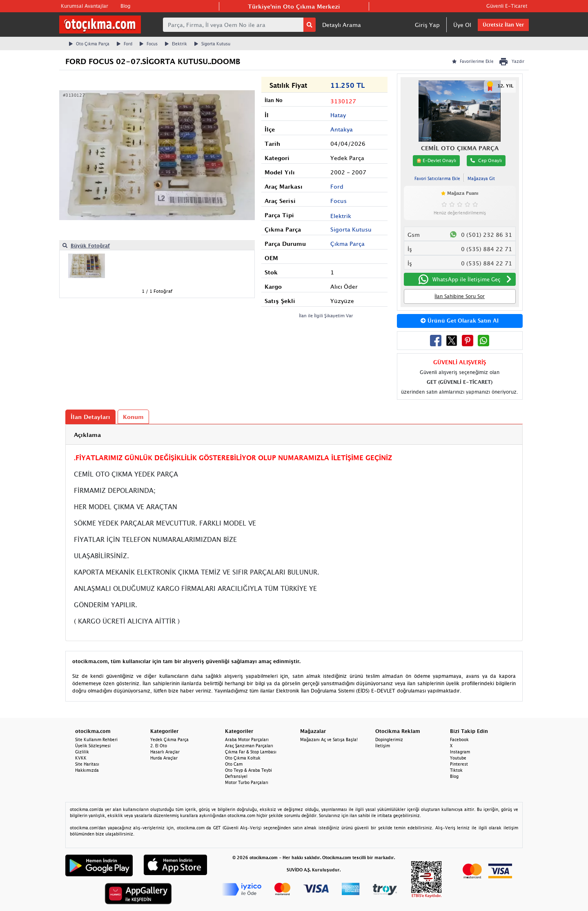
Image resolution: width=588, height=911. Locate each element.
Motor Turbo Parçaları (247, 782)
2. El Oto (159, 746)
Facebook (459, 739)
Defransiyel (236, 776)
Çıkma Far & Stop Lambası (251, 752)
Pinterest (459, 764)
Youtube (458, 758)
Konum (133, 417)
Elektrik (176, 44)
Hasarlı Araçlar (165, 752)
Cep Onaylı (486, 160)
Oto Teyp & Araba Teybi (248, 770)
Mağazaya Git (481, 178)
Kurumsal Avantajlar (85, 6)
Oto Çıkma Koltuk (243, 758)
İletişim (383, 746)
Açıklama (87, 435)
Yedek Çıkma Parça (169, 739)
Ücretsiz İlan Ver (503, 25)
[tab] (294, 435)
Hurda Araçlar (164, 758)
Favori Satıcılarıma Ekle (437, 178)
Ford (125, 44)
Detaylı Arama (342, 25)
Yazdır (511, 62)
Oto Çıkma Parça (89, 44)
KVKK (81, 758)
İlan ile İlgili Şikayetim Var (326, 315)
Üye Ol (462, 25)
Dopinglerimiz (389, 739)
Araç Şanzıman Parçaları (249, 746)
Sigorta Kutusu (212, 44)
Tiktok (456, 770)
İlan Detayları (90, 417)
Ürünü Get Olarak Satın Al (460, 321)
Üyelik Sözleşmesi (93, 746)
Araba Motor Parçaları (247, 739)
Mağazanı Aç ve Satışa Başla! (329, 739)
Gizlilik (82, 752)
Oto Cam (234, 764)
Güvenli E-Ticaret (507, 6)
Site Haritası (87, 764)
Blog (125, 6)
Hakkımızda (87, 770)
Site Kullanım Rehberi (96, 739)
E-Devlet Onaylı (436, 160)
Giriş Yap (427, 25)
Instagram (460, 752)
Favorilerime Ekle (473, 61)
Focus (149, 44)
